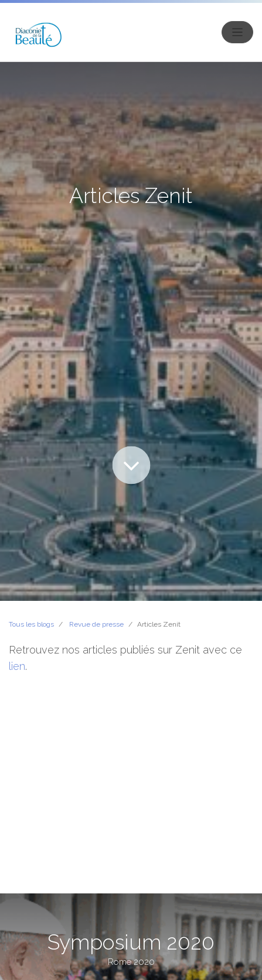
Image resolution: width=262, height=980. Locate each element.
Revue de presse (96, 624)
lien (17, 666)
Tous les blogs (31, 624)
